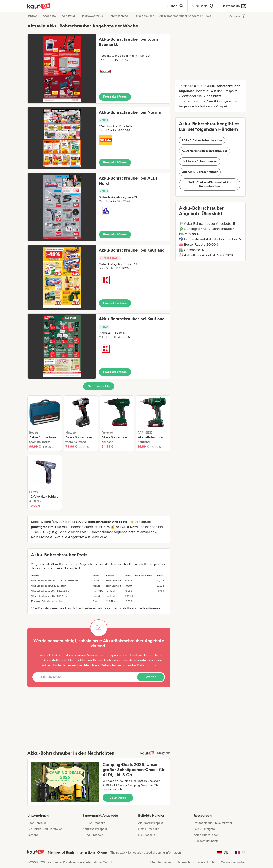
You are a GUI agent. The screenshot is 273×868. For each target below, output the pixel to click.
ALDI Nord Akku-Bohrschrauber (205, 151)
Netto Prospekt (148, 829)
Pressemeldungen (206, 841)
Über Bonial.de (37, 823)
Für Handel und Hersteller (45, 829)
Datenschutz (147, 665)
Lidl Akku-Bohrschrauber (200, 161)
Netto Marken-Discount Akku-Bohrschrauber (210, 184)
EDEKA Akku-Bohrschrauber (202, 141)
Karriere (33, 835)
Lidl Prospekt (147, 835)
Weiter (151, 677)
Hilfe (152, 862)
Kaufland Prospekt (95, 829)
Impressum (166, 862)
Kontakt (203, 862)
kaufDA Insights (204, 829)
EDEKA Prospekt (94, 823)
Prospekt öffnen (115, 97)
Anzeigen (238, 16)
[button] (99, 69)
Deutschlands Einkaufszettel (213, 823)
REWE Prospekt (93, 835)
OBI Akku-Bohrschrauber (200, 172)
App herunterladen (206, 835)
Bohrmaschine (118, 16)
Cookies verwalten (233, 862)
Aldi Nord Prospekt (151, 823)
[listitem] (45, 423)
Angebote (49, 16)
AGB (214, 862)
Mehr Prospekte (99, 386)
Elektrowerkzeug (92, 16)
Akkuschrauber (144, 16)
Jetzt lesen (118, 798)
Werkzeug (68, 16)
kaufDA (32, 16)
